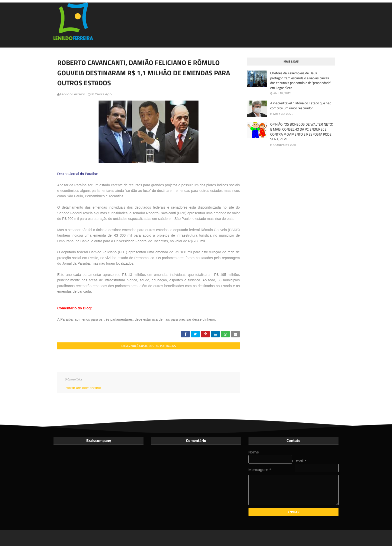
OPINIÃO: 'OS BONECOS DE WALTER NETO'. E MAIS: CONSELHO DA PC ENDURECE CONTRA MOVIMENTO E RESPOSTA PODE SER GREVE (302, 132)
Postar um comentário (83, 388)
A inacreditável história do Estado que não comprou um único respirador (301, 105)
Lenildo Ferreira (73, 94)
